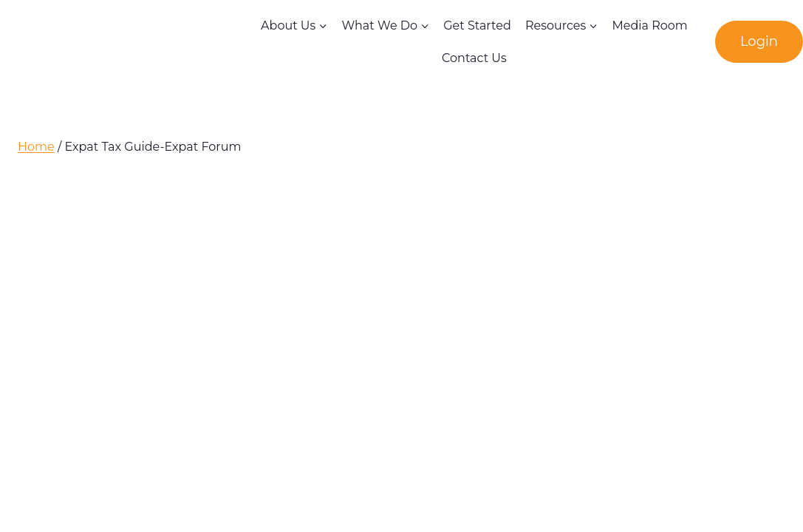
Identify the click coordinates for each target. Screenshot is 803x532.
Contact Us (474, 58)
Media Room (649, 25)
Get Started (477, 25)
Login (759, 41)
